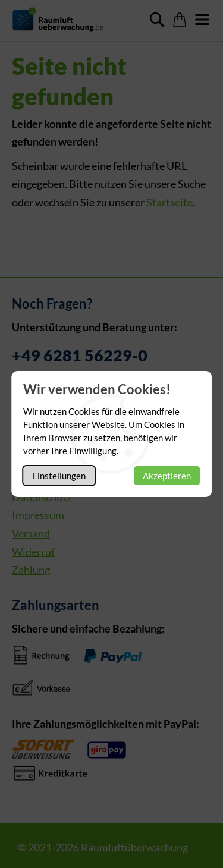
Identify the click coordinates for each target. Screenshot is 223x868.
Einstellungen (59, 476)
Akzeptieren (167, 476)
